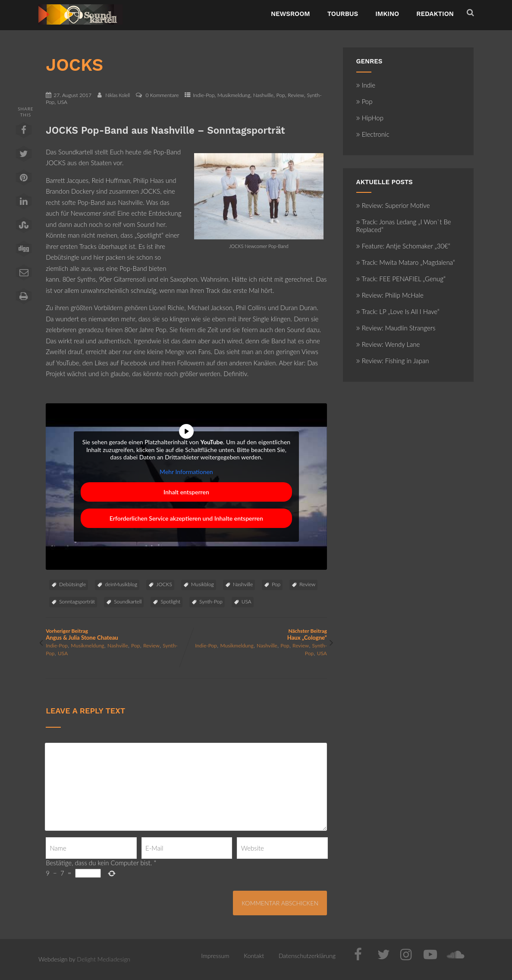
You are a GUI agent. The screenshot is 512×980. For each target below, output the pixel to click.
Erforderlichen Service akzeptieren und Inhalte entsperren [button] (186, 518)
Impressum (215, 956)
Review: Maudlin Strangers (396, 328)
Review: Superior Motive (393, 205)
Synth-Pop (211, 602)
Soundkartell (128, 602)
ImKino (387, 14)
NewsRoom (291, 14)
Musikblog (203, 584)
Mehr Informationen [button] (186, 472)
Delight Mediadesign (104, 959)
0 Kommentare (162, 95)
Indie (366, 85)
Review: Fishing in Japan (393, 361)
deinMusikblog (121, 584)
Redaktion (435, 14)
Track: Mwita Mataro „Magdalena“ (406, 262)
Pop (281, 95)
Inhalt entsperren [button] (186, 492)
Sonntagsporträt (77, 602)
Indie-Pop (204, 95)
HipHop (370, 118)
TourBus (343, 14)
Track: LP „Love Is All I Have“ (398, 311)
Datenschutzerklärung (307, 956)
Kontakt (254, 956)
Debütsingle (72, 584)
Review (296, 95)
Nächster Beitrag (257, 634)
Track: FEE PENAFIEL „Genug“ (401, 279)
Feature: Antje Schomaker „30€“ (403, 246)
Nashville (263, 95)
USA (62, 102)
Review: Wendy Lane (388, 344)
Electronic (373, 134)
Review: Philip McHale (390, 295)
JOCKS (164, 584)
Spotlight (170, 602)
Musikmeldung (234, 95)
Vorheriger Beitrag (116, 634)
